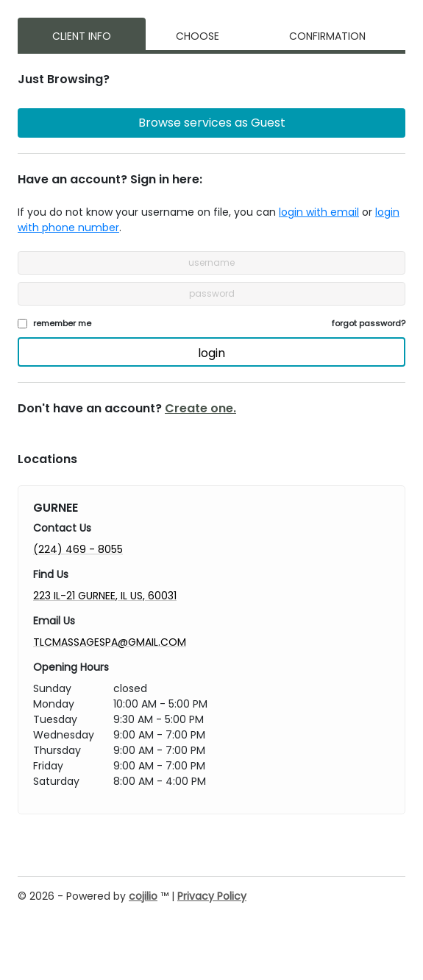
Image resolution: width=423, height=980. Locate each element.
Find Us (51, 574)
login (211, 353)
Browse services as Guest (212, 123)
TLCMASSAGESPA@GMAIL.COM (110, 642)
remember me (62, 323)
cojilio (143, 896)
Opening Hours (71, 667)
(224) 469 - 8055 (78, 549)
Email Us (54, 621)
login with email (319, 212)
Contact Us (62, 528)
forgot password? (369, 323)
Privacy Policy (212, 896)
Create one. (200, 408)
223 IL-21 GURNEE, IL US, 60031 (105, 596)
